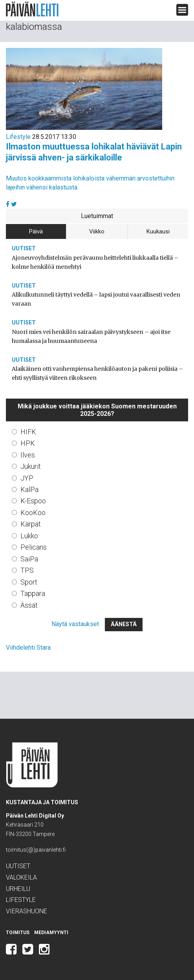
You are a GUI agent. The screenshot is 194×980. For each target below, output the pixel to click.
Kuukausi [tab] (158, 231)
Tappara (33, 593)
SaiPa (29, 559)
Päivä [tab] (36, 231)
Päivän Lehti (32, 9)
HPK (28, 443)
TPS (27, 570)
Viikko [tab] (97, 231)
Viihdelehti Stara (28, 648)
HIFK (28, 432)
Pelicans (34, 547)
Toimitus (18, 933)
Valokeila (21, 877)
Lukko (29, 536)
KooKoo (33, 513)
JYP (27, 478)
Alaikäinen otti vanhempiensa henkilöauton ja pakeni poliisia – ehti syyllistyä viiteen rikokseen (97, 373)
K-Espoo (33, 501)
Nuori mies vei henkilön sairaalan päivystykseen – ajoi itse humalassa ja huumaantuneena (91, 336)
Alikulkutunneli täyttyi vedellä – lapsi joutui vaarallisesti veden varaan (96, 299)
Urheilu (18, 889)
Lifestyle (18, 137)
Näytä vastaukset (75, 624)
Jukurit (31, 466)
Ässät (29, 605)
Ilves (28, 455)
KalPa (29, 489)
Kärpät (31, 524)
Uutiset (24, 248)
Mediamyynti (51, 933)
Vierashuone (27, 911)
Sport (29, 582)
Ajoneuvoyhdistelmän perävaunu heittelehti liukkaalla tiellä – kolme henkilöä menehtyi (95, 262)
